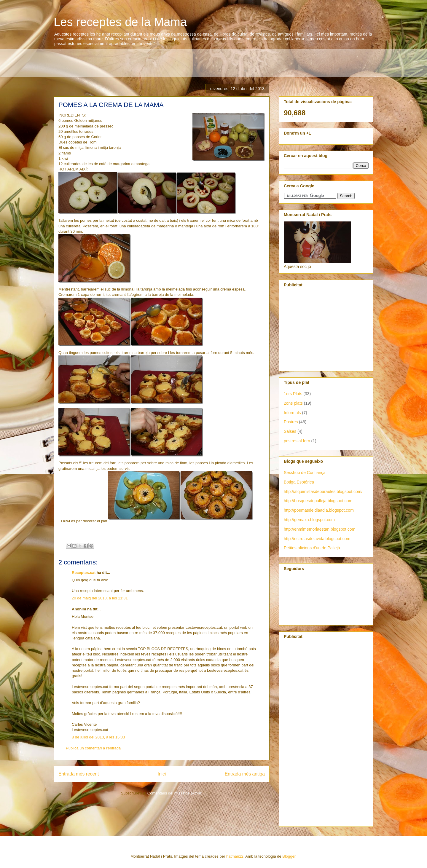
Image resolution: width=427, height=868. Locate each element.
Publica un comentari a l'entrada (93, 748)
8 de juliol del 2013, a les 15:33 (98, 737)
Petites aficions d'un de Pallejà (312, 548)
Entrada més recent (79, 774)
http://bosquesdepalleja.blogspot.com (318, 501)
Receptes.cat (84, 573)
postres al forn (297, 441)
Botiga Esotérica (299, 482)
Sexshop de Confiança (305, 473)
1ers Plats (293, 394)
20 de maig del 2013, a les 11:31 (100, 598)
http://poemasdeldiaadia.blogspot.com (319, 510)
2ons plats (293, 403)
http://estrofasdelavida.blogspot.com (317, 539)
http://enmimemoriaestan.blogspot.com (320, 529)
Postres (291, 422)
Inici (162, 774)
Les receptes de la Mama (120, 22)
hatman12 (235, 856)
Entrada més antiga (245, 774)
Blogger (289, 856)
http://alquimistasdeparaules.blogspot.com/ (323, 492)
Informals (292, 413)
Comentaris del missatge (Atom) (175, 793)
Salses (290, 431)
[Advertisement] (162, 62)
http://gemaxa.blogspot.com (309, 520)
